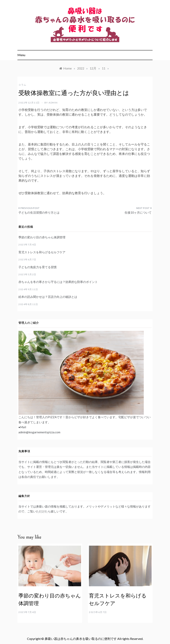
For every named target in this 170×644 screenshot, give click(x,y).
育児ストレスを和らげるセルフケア (42, 252)
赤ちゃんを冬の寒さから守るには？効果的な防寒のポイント (58, 282)
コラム (22, 85)
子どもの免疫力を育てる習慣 (38, 267)
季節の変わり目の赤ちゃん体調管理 (42, 237)
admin (53, 103)
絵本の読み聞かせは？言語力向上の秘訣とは (48, 297)
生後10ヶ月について (138, 212)
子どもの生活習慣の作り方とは (39, 212)
